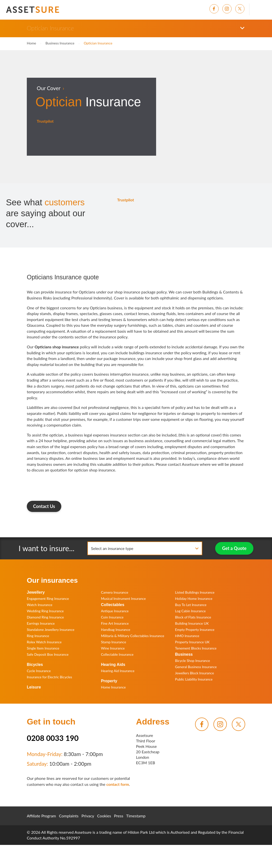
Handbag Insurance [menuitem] (116, 630)
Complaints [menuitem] (69, 816)
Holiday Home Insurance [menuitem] (194, 598)
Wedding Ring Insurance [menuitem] (45, 611)
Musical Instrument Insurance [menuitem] (123, 598)
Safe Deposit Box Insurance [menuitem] (48, 654)
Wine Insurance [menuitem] (113, 648)
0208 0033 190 (53, 738)
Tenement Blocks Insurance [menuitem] (196, 648)
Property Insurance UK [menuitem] (192, 642)
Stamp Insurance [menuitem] (114, 642)
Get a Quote (234, 548)
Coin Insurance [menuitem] (112, 617)
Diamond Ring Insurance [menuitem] (45, 617)
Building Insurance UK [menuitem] (192, 623)
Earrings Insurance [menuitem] (41, 623)
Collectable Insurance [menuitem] (117, 654)
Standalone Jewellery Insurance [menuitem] (51, 630)
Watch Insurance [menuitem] (40, 605)
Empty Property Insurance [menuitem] (195, 630)
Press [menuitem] (119, 816)
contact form (118, 784)
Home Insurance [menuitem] (113, 687)
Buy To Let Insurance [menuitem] (191, 605)
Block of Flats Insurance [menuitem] (193, 617)
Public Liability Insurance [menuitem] (194, 679)
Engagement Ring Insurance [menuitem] (48, 598)
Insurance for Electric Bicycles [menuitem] (49, 677)
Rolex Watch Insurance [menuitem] (44, 642)
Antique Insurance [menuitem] (115, 611)
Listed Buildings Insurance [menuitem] (195, 592)
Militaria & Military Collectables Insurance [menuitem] (133, 636)
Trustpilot (45, 121)
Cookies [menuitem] (104, 816)
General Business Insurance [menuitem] (196, 667)
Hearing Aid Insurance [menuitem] (118, 671)
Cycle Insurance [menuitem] (39, 671)
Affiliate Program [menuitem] (41, 816)
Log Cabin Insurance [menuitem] (190, 611)
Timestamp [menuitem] (136, 816)
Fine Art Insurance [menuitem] (115, 623)
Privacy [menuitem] (88, 816)
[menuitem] (216, 9)
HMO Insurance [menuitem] (187, 636)
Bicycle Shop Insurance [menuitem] (192, 661)
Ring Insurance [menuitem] (38, 636)
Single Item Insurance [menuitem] (43, 648)
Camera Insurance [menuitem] (115, 592)
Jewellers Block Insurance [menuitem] (194, 673)
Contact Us (44, 506)
